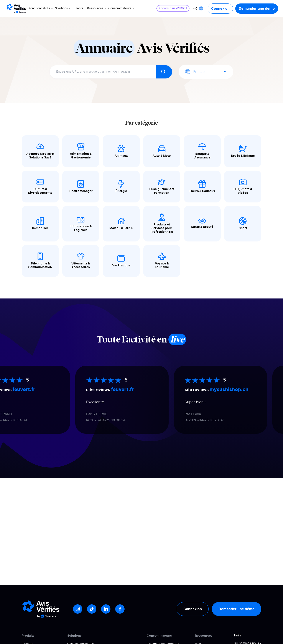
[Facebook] (120, 609)
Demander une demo (257, 8)
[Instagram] (78, 609)
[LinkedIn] (106, 609)
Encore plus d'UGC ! (173, 8)
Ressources (97, 8)
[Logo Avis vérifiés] (16, 8)
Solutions (63, 8)
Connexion (220, 8)
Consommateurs (122, 8)
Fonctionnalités (41, 8)
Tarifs (79, 8)
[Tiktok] (92, 609)
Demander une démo (237, 609)
